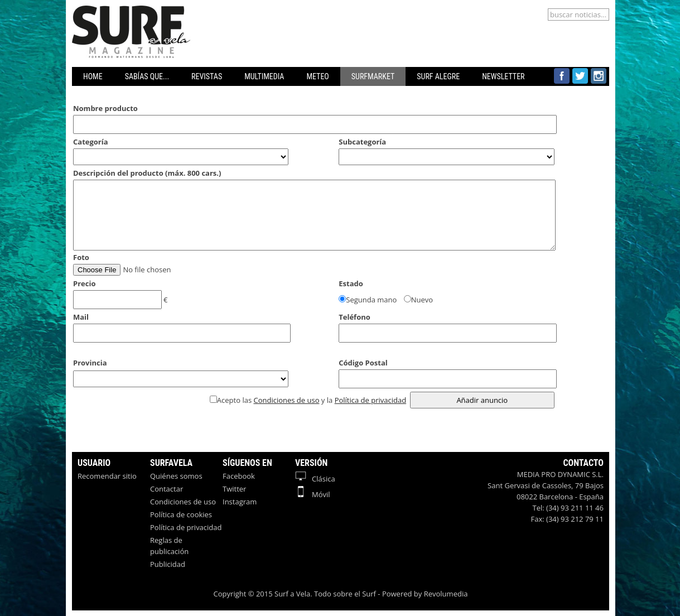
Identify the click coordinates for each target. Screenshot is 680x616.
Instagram (240, 502)
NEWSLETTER (503, 76)
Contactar (167, 489)
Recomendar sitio (107, 476)
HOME (93, 76)
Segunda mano (371, 300)
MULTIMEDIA (264, 76)
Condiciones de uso (286, 400)
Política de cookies (181, 514)
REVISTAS (207, 76)
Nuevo (422, 300)
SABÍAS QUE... (147, 76)
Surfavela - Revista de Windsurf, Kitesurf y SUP (150, 11)
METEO (317, 76)
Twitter (234, 489)
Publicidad (168, 564)
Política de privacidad (370, 400)
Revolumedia (446, 594)
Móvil (313, 494)
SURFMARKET (373, 76)
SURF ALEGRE (438, 76)
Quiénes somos (176, 476)
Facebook (239, 476)
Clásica (315, 479)
